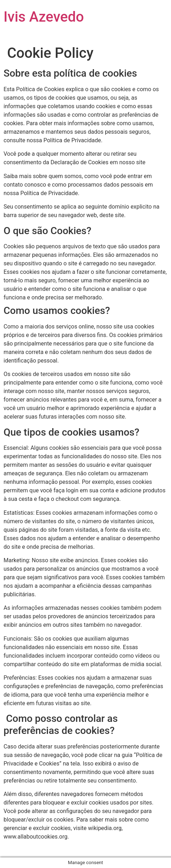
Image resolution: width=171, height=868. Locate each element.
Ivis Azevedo (44, 17)
